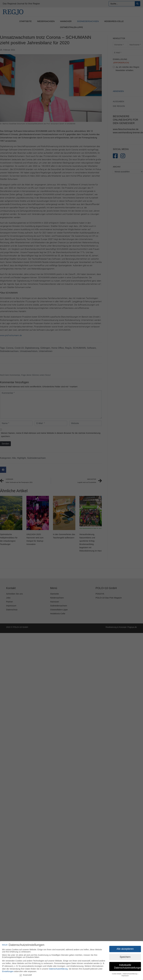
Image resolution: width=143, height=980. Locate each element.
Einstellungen (8, 971)
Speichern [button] (125, 957)
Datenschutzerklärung (58, 969)
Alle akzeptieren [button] (125, 949)
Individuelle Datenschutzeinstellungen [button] (128, 966)
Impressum (125, 976)
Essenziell (26, 975)
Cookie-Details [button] (117, 974)
